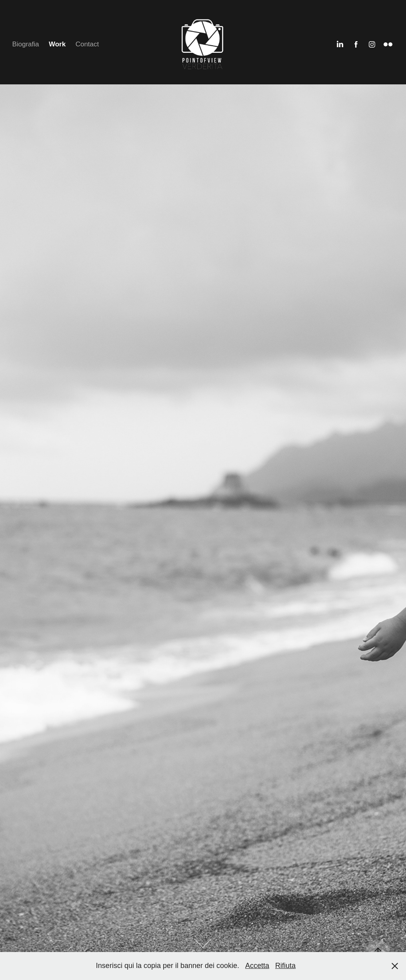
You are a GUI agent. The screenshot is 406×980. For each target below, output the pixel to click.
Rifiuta (285, 966)
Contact (87, 44)
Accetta (257, 966)
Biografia (25, 44)
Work (57, 44)
